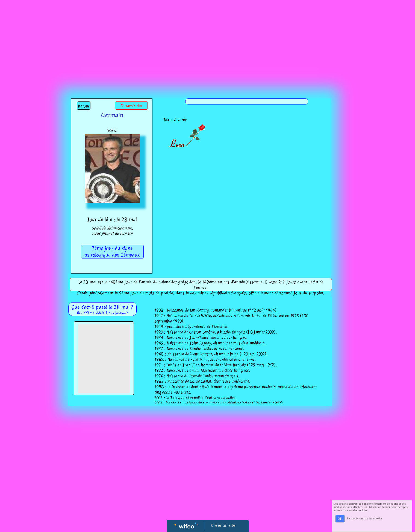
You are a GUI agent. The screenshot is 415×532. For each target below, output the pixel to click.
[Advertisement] (208, 41)
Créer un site (223, 525)
